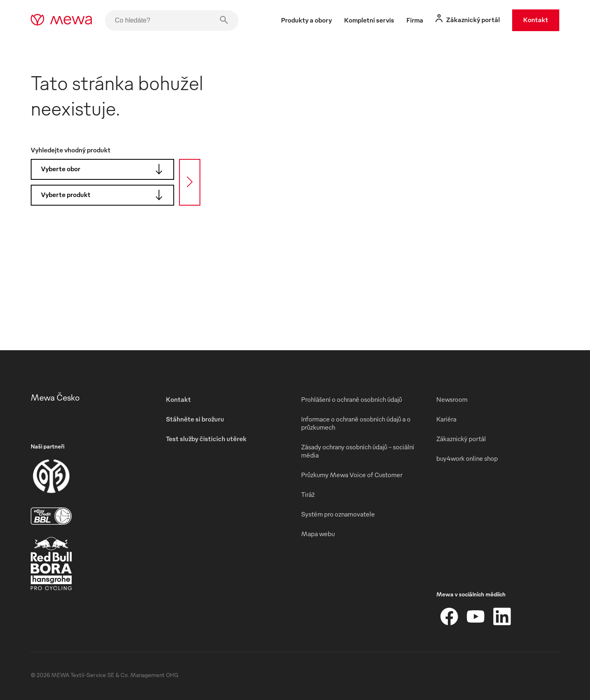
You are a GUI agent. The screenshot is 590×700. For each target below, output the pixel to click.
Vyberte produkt (104, 195)
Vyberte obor (104, 169)
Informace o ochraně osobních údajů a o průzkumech (356, 423)
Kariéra (446, 419)
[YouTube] (476, 616)
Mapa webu (318, 534)
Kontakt (536, 20)
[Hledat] (190, 182)
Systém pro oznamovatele (338, 514)
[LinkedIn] (502, 616)
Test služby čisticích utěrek (206, 439)
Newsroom (452, 399)
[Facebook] (449, 616)
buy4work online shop (467, 458)
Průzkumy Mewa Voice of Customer (352, 475)
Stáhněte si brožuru (195, 419)
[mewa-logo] (61, 20)
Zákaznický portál (461, 439)
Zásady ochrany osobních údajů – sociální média (358, 451)
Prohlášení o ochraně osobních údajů (352, 399)
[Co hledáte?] (172, 20)
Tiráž (308, 494)
